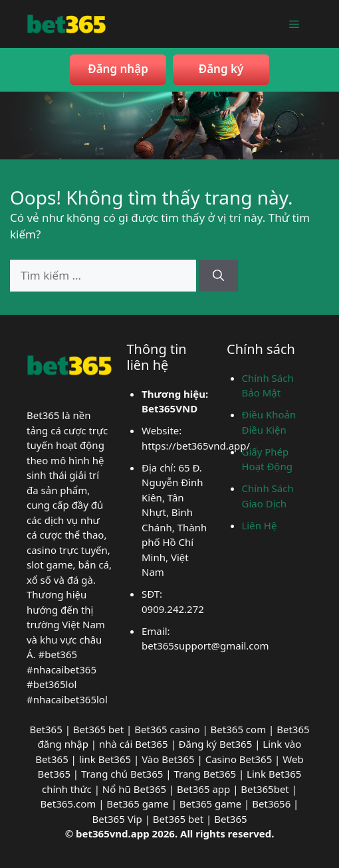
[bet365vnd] (66, 22)
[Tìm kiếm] (218, 276)
